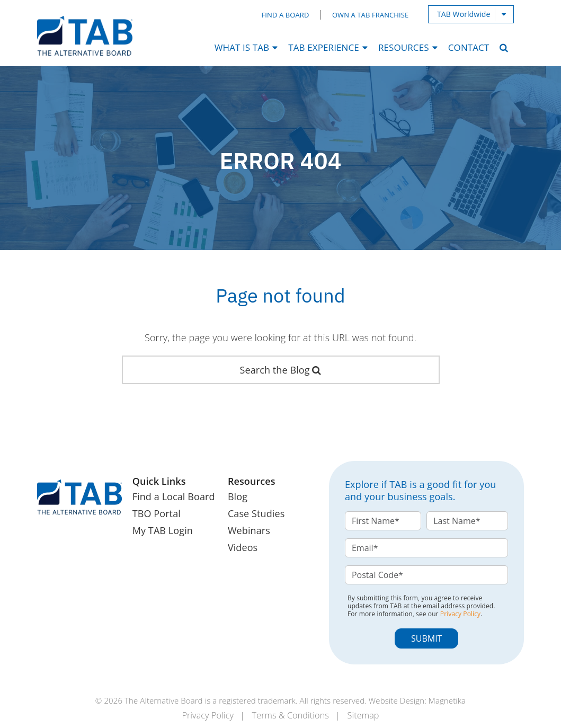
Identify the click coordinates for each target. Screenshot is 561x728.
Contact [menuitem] (469, 47)
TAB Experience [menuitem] (324, 47)
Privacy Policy (460, 614)
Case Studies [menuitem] (256, 513)
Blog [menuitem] (238, 496)
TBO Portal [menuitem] (157, 513)
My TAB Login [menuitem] (163, 530)
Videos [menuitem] (243, 547)
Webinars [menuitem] (249, 530)
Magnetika (447, 700)
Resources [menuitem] (404, 47)
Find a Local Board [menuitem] (174, 496)
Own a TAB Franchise (370, 15)
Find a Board (286, 15)
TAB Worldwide (464, 14)
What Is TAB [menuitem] (242, 47)
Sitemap (363, 715)
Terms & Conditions (291, 715)
